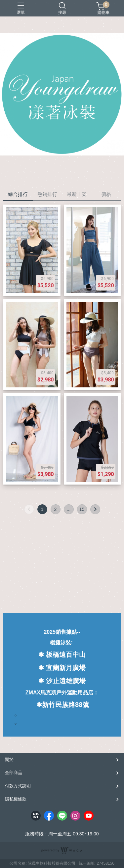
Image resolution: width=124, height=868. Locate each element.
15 (82, 509)
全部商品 (14, 773)
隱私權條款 (16, 799)
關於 (9, 759)
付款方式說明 (18, 786)
